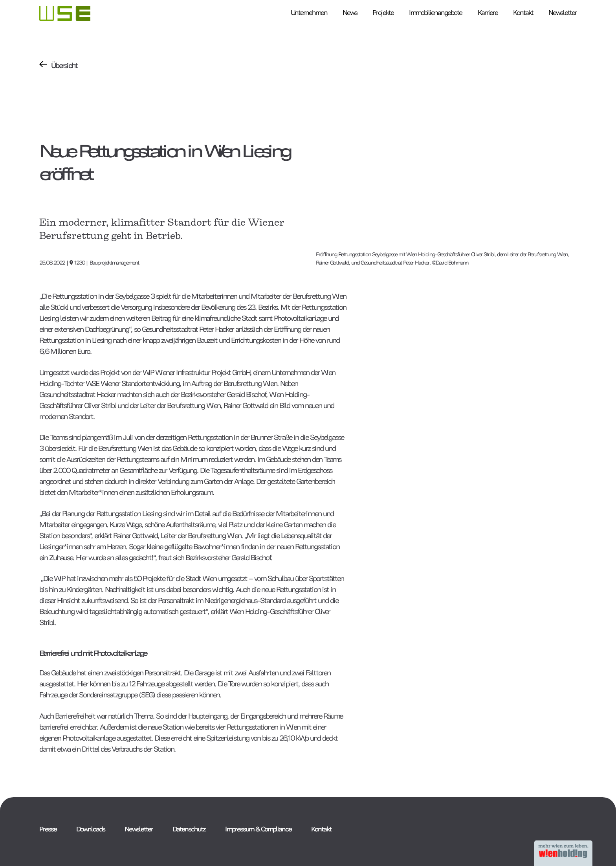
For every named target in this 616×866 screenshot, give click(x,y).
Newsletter (139, 828)
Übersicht (64, 64)
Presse (48, 828)
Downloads (91, 828)
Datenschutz (189, 828)
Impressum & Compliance (258, 828)
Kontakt (321, 828)
